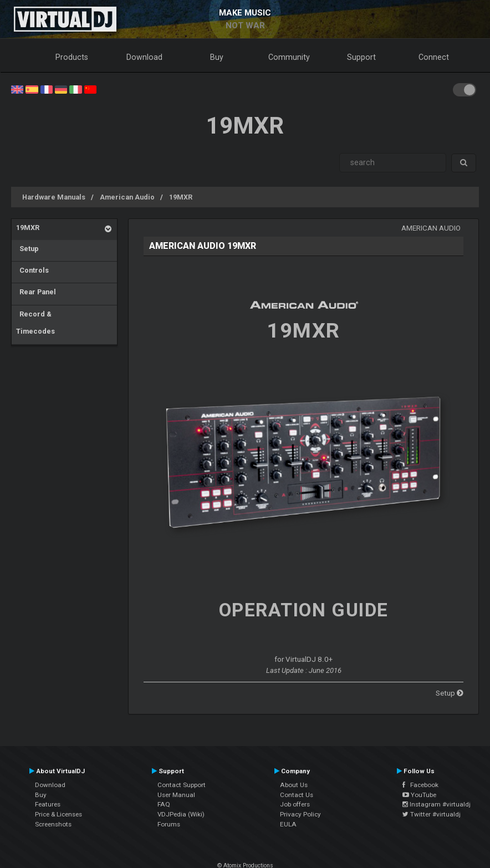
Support (361, 57)
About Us (294, 785)
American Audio (127, 197)
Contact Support (182, 785)
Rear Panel (36, 292)
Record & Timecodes (35, 323)
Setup (27, 249)
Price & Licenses (58, 814)
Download (144, 57)
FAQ (164, 804)
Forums (169, 824)
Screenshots (53, 824)
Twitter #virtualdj (432, 814)
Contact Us (297, 795)
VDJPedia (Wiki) (181, 814)
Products (72, 57)
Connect (434, 57)
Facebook (420, 785)
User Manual (176, 795)
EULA (288, 824)
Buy (217, 57)
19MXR (181, 197)
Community (289, 57)
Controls (32, 270)
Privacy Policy (300, 814)
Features (48, 804)
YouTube (419, 795)
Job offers (295, 804)
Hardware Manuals (54, 197)
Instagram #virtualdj (437, 804)
